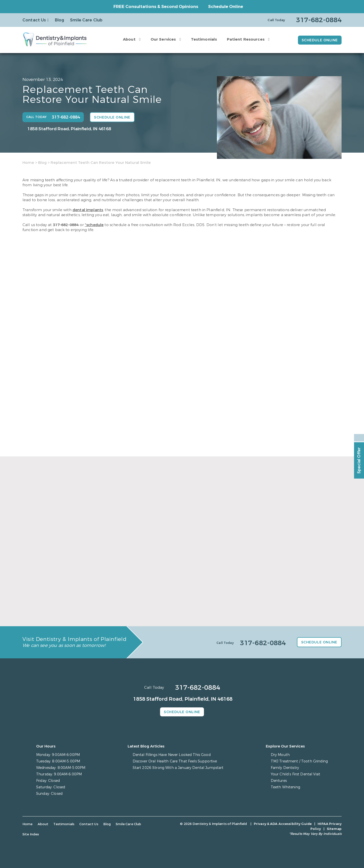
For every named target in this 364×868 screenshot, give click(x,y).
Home (28, 163)
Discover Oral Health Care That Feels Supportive (175, 761)
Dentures (279, 781)
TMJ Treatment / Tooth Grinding (299, 761)
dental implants (88, 210)
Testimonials (204, 39)
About (129, 39)
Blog (60, 20)
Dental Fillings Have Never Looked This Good (172, 755)
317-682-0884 (66, 225)
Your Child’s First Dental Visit (295, 774)
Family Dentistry (285, 768)
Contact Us (34, 20)
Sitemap (334, 829)
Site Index (31, 834)
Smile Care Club (86, 20)
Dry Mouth (280, 755)
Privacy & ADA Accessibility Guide (283, 824)
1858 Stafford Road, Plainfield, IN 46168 (69, 129)
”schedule (94, 225)
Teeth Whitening (285, 787)
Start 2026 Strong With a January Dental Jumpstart (178, 768)
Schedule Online (226, 7)
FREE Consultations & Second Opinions (156, 7)
